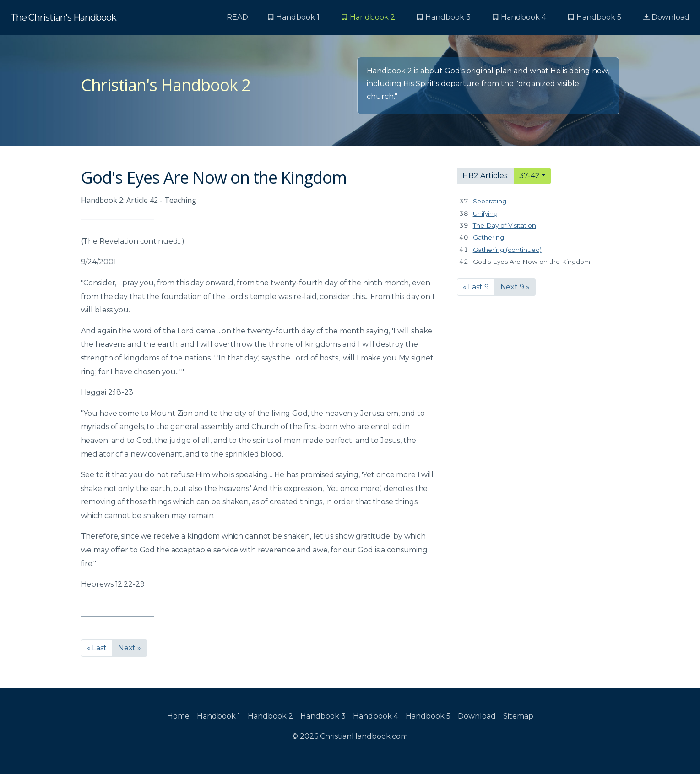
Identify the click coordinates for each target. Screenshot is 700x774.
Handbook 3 (323, 716)
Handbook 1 (219, 716)
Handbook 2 (270, 716)
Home (178, 716)
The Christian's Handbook (63, 17)
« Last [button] (97, 648)
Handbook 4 (376, 716)
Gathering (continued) (507, 250)
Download (666, 17)
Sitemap (518, 716)
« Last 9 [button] (476, 287)
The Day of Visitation (505, 225)
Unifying (485, 213)
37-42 (529, 176)
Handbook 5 (428, 716)
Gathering (488, 237)
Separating (490, 201)
